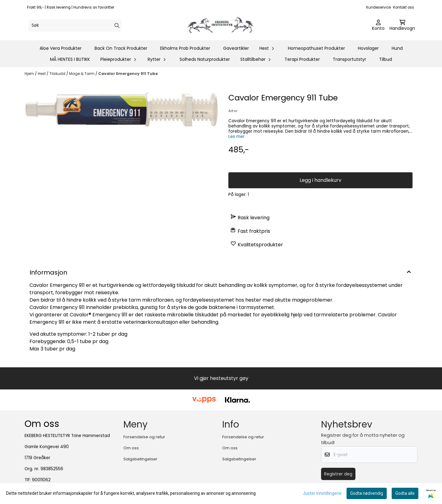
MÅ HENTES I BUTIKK (70, 59)
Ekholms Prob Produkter (185, 48)
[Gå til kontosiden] (378, 25)
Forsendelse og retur (144, 437)
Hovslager (368, 48)
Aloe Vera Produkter (61, 48)
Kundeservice (378, 7)
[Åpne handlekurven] (402, 25)
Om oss (131, 448)
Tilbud (386, 59)
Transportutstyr (349, 59)
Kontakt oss (404, 7)
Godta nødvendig (367, 493)
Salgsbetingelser (140, 459)
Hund (397, 48)
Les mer (237, 137)
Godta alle (405, 493)
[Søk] (75, 25)
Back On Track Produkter (121, 48)
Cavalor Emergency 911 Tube (128, 74)
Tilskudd (58, 74)
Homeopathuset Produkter (316, 48)
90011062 (41, 480)
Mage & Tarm (82, 74)
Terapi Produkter (302, 59)
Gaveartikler (236, 48)
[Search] (117, 25)
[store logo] (223, 25)
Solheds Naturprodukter (205, 59)
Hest (42, 74)
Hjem (30, 74)
